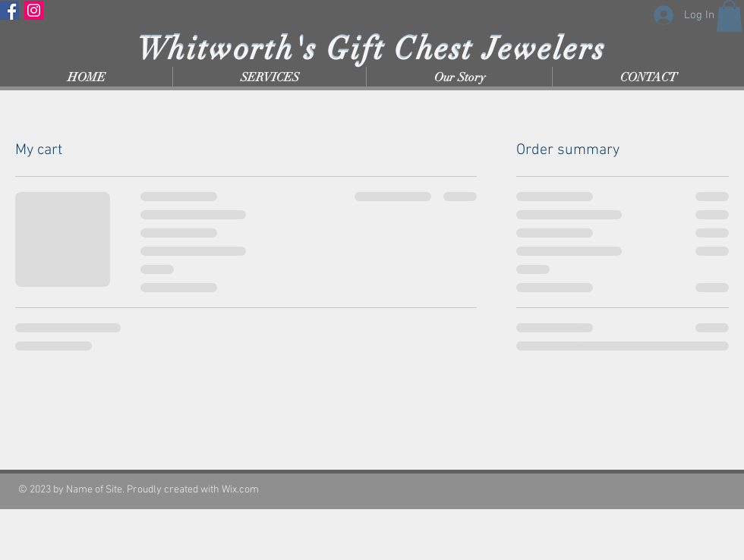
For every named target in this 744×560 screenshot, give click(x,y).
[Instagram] (34, 10)
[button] (729, 16)
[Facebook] (9, 10)
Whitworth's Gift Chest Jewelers (372, 49)
